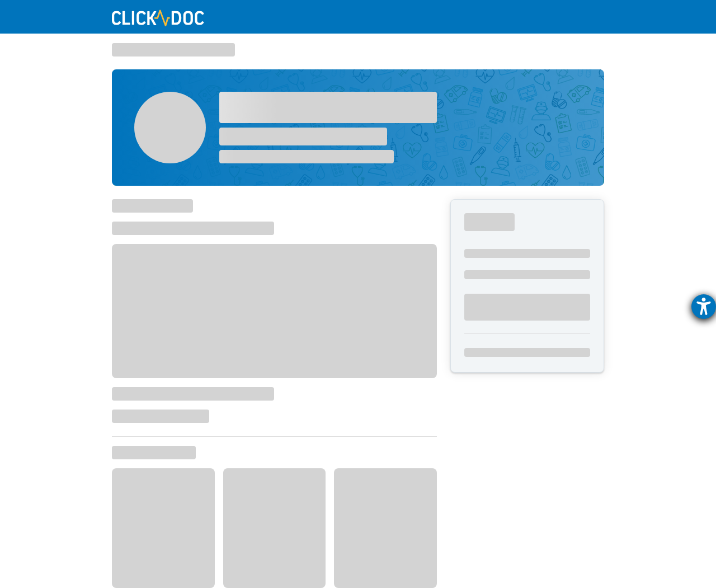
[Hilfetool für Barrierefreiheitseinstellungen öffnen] (704, 307)
